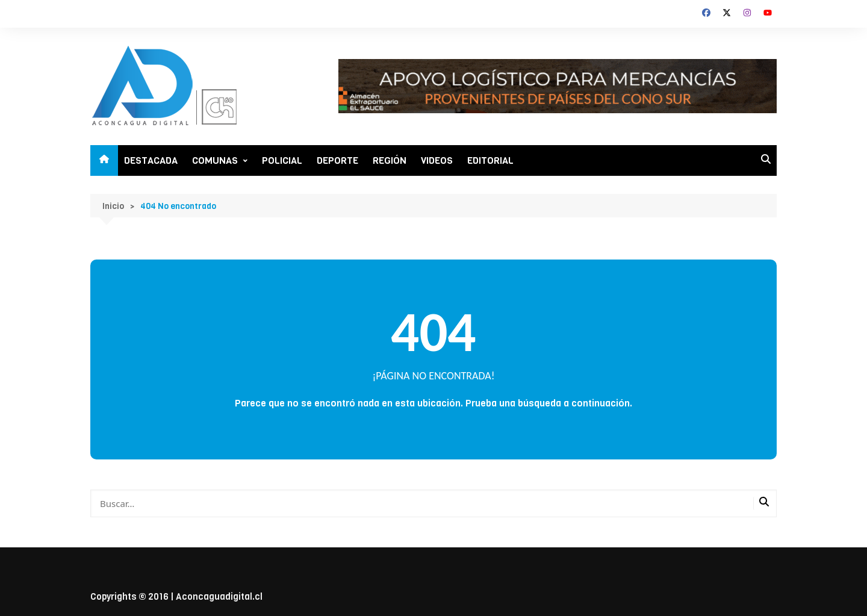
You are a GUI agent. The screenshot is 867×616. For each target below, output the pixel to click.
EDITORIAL (490, 160)
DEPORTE (337, 160)
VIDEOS (437, 160)
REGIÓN (390, 160)
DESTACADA (151, 160)
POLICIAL (282, 160)
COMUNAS (215, 160)
